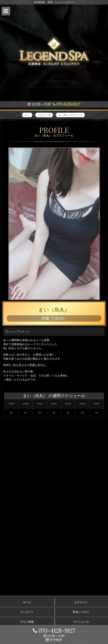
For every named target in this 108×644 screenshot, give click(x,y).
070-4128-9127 (67, 104)
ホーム (27, 602)
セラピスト (81, 602)
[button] (6, 11)
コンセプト (27, 612)
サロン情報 (27, 622)
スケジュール (81, 622)
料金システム (81, 612)
